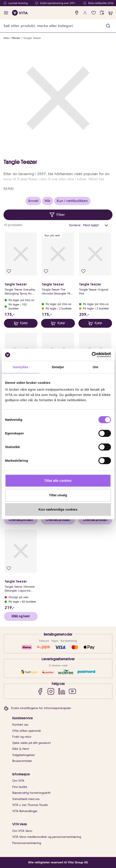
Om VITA (18, 781)
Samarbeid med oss (26, 799)
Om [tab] (95, 367)
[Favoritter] (94, 13)
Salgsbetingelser (24, 755)
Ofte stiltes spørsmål (26, 731)
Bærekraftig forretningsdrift (31, 793)
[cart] (111, 13)
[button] (108, 26)
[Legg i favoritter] (9, 271)
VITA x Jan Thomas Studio (30, 805)
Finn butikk (20, 787)
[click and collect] (102, 13)
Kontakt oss (20, 725)
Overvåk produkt (21, 520)
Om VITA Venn (22, 831)
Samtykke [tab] (21, 367)
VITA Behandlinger (25, 811)
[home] (20, 13)
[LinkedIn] (62, 691)
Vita (6, 38)
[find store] (77, 13)
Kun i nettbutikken (72, 201)
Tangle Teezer (32, 38)
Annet (33, 201)
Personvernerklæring (27, 843)
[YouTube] (72, 691)
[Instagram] (51, 691)
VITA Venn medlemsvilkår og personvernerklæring (47, 837)
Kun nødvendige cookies (58, 509)
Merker (16, 38)
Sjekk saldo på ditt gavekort (32, 743)
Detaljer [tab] (58, 367)
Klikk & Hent (21, 749)
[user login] (85, 13)
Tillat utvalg (58, 495)
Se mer (9, 188)
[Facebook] (40, 691)
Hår (48, 201)
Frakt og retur (22, 737)
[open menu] (6, 13)
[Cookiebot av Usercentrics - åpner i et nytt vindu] (92, 355)
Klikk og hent (21, 616)
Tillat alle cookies (58, 481)
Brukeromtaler (22, 761)
